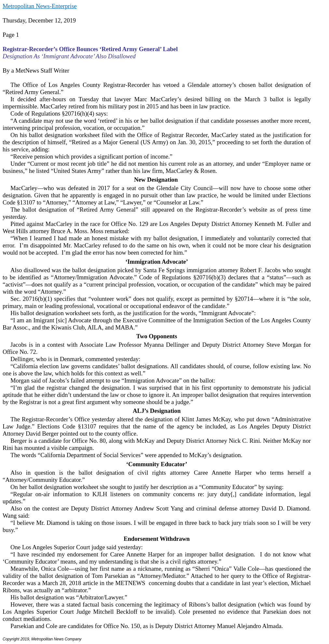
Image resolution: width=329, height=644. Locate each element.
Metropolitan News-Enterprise (40, 6)
